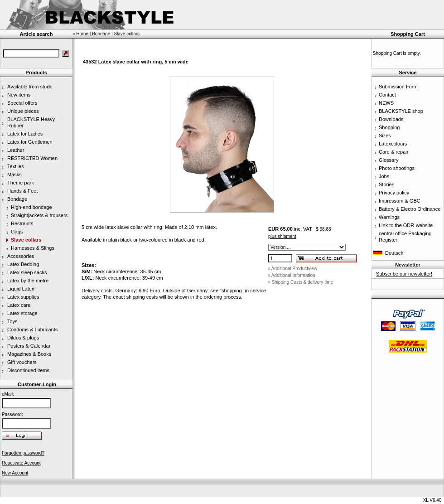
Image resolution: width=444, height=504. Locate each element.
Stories (386, 184)
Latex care (19, 305)
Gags (17, 232)
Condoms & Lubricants (32, 330)
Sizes (385, 136)
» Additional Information (292, 275)
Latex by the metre (28, 281)
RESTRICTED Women (32, 158)
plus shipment (282, 236)
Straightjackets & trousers (39, 215)
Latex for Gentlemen (30, 142)
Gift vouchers (22, 362)
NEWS (386, 103)
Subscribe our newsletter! (404, 274)
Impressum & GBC (400, 201)
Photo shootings (397, 168)
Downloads (391, 119)
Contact (387, 95)
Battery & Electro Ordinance (410, 209)
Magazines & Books (29, 354)
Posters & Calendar (29, 346)
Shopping (389, 127)
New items (19, 95)
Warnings (389, 217)
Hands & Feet (22, 191)
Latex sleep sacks (27, 272)
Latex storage (22, 313)
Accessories (21, 256)
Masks (14, 174)
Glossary (388, 160)
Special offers (22, 103)
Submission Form (398, 87)
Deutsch (394, 253)
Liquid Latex (21, 289)
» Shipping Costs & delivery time (300, 282)
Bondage (17, 199)
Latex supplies (23, 297)
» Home (80, 34)
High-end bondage (31, 207)
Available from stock (29, 87)
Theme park (21, 183)
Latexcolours (393, 144)
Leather (16, 150)
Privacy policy (394, 193)
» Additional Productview (292, 269)
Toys (12, 321)
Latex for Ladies (25, 134)
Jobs (384, 176)
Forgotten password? (23, 453)
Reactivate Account (21, 463)
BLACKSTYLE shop (401, 111)
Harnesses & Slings (33, 248)
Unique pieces (23, 111)
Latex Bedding (23, 264)
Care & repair (393, 152)
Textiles (16, 166)
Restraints (22, 223)
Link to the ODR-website (406, 225)
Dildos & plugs (23, 338)
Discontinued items (28, 370)
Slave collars (26, 240)
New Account (15, 473)
